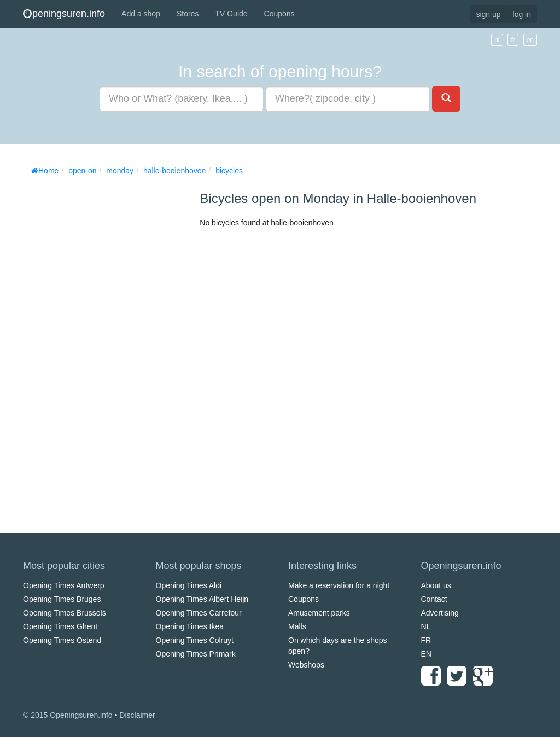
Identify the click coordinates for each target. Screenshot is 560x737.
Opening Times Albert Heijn (202, 599)
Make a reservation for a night (339, 585)
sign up (488, 14)
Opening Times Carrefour (199, 613)
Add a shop (141, 14)
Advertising (440, 613)
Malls (297, 626)
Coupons (279, 14)
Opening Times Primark (196, 654)
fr (513, 40)
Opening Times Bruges (62, 599)
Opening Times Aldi (189, 585)
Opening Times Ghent (60, 626)
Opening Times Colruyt (195, 640)
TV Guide (231, 14)
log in (522, 14)
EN (426, 654)
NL (426, 626)
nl (497, 40)
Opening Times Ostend (62, 640)
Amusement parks (319, 613)
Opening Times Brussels (65, 613)
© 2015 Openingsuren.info (68, 715)
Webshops (306, 665)
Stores (188, 14)
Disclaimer (137, 715)
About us (436, 585)
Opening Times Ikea (190, 626)
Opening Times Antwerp (64, 585)
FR (426, 640)
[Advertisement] (105, 345)
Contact (434, 599)
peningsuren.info (64, 14)
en (530, 40)
